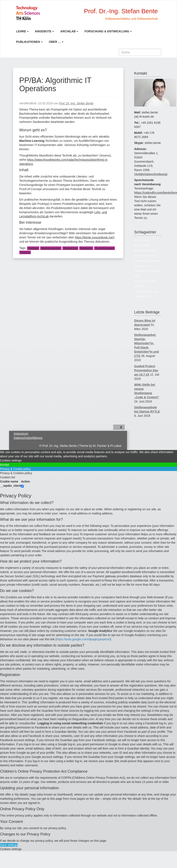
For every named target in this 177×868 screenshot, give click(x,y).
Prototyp (25, 252)
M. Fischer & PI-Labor (107, 446)
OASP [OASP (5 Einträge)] (137, 276)
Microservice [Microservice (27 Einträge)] (142, 271)
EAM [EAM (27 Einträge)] (155, 256)
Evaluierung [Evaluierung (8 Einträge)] (141, 261)
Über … (55, 42)
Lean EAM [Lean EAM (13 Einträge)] (145, 266)
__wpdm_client (10, 486)
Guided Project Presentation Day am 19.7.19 (146, 370)
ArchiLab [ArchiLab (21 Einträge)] (145, 240)
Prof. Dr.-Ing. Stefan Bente (76, 103)
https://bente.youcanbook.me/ (94, 237)
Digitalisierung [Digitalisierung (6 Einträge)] (143, 256)
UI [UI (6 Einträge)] (152, 291)
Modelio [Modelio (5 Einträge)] (155, 271)
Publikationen (28, 42)
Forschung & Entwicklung (107, 31)
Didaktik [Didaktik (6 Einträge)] (151, 251)
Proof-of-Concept (104, 248)
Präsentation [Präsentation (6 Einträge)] (142, 291)
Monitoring (86, 248)
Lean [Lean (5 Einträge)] (137, 266)
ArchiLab (68, 31)
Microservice (70, 248)
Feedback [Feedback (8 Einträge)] (155, 261)
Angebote (43, 31)
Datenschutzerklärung (28, 438)
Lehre (21, 31)
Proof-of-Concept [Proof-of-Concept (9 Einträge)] (145, 281)
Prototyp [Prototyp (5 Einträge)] (140, 286)
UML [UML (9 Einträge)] (156, 291)
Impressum (21, 434)
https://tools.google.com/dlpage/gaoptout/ (83, 639)
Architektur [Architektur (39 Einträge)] (141, 245)
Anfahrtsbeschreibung (151, 174)
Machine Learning (51, 248)
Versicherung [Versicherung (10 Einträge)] (142, 297)
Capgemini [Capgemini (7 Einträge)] (140, 251)
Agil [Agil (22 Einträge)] (136, 240)
